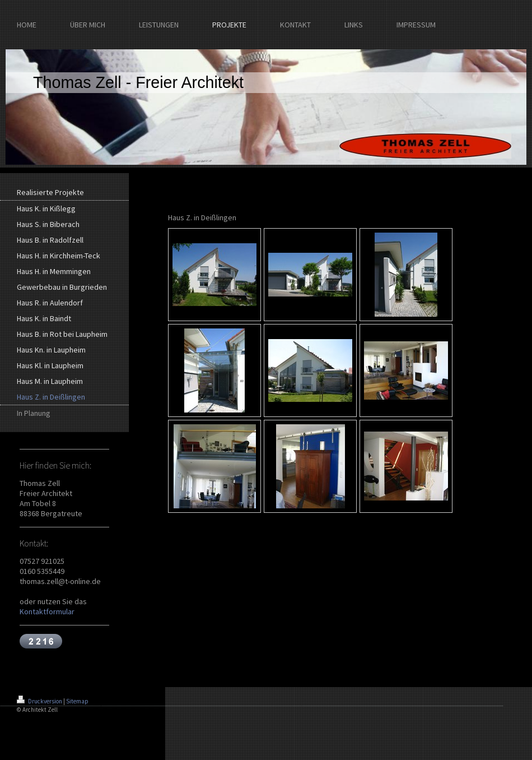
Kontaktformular (47, 611)
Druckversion (40, 701)
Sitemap (77, 701)
